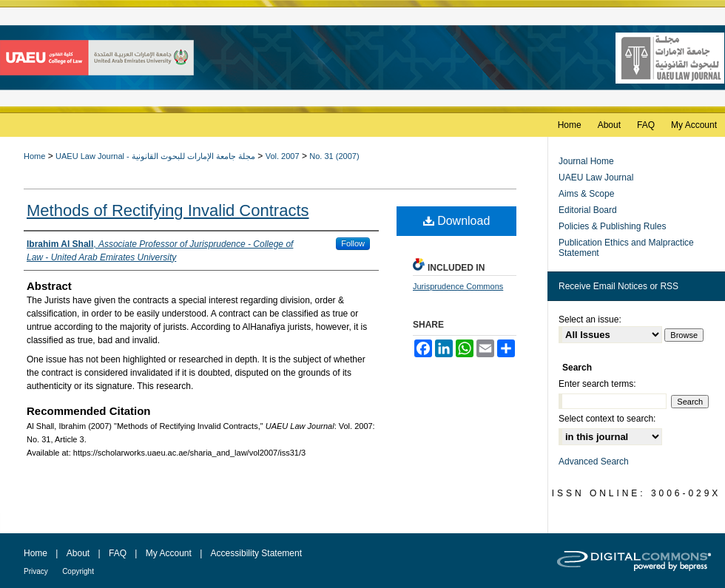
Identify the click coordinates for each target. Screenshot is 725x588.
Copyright (78, 571)
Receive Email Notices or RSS (618, 286)
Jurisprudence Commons (458, 286)
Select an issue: (590, 320)
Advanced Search (594, 462)
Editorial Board (588, 210)
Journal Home (586, 161)
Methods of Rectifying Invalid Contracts (168, 210)
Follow (353, 243)
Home (34, 156)
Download (457, 221)
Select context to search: (607, 419)
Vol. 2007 (283, 156)
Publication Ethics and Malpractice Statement (626, 248)
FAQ (118, 553)
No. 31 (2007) (334, 156)
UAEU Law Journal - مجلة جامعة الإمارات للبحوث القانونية (155, 156)
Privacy (36, 571)
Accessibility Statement (256, 553)
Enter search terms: (597, 384)
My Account (169, 553)
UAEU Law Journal (596, 178)
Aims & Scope (586, 194)
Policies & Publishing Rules (612, 226)
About (78, 553)
